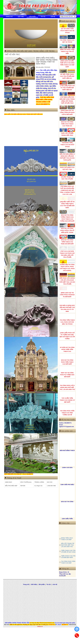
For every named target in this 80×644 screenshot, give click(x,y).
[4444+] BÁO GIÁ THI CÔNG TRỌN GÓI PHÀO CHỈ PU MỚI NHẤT (67, 110)
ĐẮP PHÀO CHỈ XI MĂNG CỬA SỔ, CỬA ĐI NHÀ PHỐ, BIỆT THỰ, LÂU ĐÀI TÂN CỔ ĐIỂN (67, 289)
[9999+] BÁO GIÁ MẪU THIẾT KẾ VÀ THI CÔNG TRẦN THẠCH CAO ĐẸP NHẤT (67, 62)
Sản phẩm (32, 16)
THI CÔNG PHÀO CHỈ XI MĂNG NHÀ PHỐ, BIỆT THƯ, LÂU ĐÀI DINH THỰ (67, 395)
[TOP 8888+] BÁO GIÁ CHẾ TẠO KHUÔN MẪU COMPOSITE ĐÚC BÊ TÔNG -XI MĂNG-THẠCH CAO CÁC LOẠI (67, 189)
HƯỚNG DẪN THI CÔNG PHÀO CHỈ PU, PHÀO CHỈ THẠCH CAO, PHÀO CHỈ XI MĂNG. (67, 274)
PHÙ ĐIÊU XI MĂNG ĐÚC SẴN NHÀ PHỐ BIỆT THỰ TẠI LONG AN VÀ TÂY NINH (67, 316)
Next (32, 68)
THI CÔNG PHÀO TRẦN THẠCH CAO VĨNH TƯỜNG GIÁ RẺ (67, 420)
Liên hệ (53, 16)
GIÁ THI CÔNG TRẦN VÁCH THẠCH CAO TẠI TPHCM (67, 29)
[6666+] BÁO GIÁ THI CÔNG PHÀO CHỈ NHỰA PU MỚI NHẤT (67, 302)
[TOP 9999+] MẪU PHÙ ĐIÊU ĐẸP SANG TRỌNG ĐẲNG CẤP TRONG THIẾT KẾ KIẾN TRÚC (67, 98)
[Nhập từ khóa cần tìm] (67, 17)
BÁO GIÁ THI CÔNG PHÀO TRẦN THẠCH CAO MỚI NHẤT (67, 370)
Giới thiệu (21, 16)
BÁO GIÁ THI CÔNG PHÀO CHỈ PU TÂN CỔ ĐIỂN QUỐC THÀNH (67, 233)
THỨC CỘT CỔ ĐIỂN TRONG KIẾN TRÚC (67, 132)
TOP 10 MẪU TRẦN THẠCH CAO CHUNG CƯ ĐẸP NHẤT (67, 408)
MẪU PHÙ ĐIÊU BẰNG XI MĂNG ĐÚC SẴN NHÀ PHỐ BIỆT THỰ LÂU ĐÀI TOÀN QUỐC (67, 155)
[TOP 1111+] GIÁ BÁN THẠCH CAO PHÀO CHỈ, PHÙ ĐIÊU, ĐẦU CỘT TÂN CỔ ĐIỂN (67, 259)
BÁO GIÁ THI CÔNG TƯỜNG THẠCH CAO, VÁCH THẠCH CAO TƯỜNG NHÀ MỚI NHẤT (67, 219)
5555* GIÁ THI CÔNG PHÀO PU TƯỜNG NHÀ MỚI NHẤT (67, 382)
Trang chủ (9, 16)
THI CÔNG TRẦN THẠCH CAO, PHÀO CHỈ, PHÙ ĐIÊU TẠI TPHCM (67, 330)
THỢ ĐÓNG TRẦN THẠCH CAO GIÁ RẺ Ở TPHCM (67, 143)
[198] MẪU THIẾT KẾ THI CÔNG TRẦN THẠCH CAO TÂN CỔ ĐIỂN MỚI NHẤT (67, 205)
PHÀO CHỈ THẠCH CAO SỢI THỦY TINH (67, 166)
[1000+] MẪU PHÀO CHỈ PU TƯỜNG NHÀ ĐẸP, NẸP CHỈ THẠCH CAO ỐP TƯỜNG (67, 343)
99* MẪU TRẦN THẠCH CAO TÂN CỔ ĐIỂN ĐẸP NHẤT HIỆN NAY (67, 74)
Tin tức (43, 16)
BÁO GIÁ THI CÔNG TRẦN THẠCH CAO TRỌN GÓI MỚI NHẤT (67, 246)
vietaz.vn (40, 637)
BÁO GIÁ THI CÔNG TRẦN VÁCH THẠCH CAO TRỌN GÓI (67, 122)
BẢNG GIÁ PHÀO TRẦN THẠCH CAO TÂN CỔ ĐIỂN (67, 49)
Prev (7, 68)
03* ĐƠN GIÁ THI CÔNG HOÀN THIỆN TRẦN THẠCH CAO (67, 357)
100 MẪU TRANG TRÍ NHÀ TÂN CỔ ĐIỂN (67, 176)
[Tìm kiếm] (75, 17)
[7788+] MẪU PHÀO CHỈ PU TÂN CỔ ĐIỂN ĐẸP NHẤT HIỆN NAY (67, 86)
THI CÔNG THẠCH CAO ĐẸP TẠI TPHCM (67, 39)
